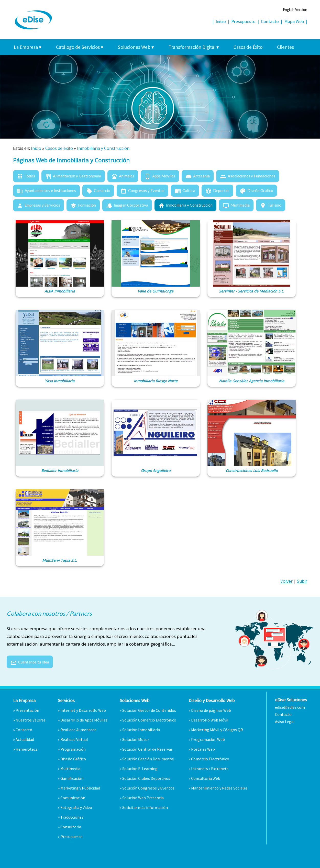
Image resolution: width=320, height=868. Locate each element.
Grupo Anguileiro (156, 471)
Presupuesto (243, 21)
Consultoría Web (206, 778)
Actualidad (25, 739)
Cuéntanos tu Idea (30, 662)
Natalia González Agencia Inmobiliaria (252, 381)
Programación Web (208, 739)
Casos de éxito (59, 148)
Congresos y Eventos (142, 190)
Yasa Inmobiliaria (60, 381)
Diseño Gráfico (256, 190)
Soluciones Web (136, 47)
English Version (295, 10)
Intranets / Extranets (210, 769)
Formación (83, 205)
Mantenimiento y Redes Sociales (219, 788)
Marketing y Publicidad (80, 788)
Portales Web (203, 749)
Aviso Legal (285, 722)
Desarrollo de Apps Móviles (84, 720)
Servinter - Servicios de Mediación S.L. (252, 291)
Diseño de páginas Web (211, 710)
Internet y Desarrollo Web (83, 710)
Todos (26, 176)
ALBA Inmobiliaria (60, 291)
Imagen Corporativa (127, 205)
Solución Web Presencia (143, 798)
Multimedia (236, 205)
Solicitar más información (145, 807)
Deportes (217, 190)
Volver (286, 581)
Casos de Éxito (248, 47)
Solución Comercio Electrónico (149, 720)
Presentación (27, 710)
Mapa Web (294, 21)
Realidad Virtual (74, 739)
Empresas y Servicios (38, 205)
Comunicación (73, 798)
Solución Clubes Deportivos (146, 778)
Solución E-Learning (140, 769)
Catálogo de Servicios (80, 47)
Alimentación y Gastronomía (73, 176)
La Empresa (28, 47)
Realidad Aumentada (78, 730)
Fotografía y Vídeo (76, 807)
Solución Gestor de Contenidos (149, 710)
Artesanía (198, 176)
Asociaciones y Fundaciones (248, 176)
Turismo (271, 205)
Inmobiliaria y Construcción (103, 148)
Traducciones (72, 817)
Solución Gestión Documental (148, 759)
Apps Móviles (160, 176)
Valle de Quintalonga (156, 291)
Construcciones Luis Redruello (252, 471)
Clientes (285, 47)
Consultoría (71, 827)
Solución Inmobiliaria (141, 730)
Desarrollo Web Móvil (210, 720)
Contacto (270, 21)
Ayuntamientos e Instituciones (46, 190)
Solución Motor (136, 739)
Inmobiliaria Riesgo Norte (156, 381)
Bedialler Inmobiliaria (60, 471)
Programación (73, 749)
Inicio (221, 21)
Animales (123, 176)
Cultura (185, 190)
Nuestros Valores (31, 720)
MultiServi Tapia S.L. (60, 560)
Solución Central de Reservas (147, 749)
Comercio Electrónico (210, 759)
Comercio (98, 190)
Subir (302, 581)
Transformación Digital (194, 47)
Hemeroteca (27, 749)
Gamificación (72, 778)
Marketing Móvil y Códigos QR (217, 730)
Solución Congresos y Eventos (148, 788)
